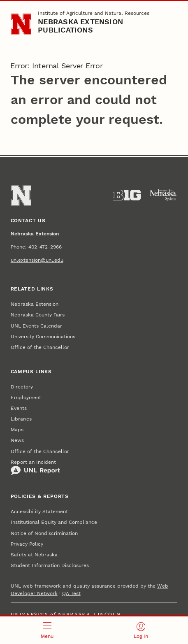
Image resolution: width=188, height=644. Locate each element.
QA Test (71, 593)
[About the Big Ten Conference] (127, 195)
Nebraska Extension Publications (80, 26)
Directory (22, 387)
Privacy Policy (27, 544)
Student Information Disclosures (50, 565)
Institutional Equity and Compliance (54, 522)
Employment (26, 398)
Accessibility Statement (39, 511)
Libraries (21, 419)
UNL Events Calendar (36, 326)
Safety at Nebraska (34, 555)
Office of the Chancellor (40, 347)
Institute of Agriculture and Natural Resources (94, 13)
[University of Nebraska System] (163, 195)
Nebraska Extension (35, 304)
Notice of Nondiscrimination (44, 533)
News (17, 440)
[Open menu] (47, 630)
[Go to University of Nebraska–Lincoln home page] (21, 24)
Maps (17, 430)
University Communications (43, 337)
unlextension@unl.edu (37, 260)
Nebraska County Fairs (38, 315)
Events (19, 408)
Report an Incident (35, 467)
